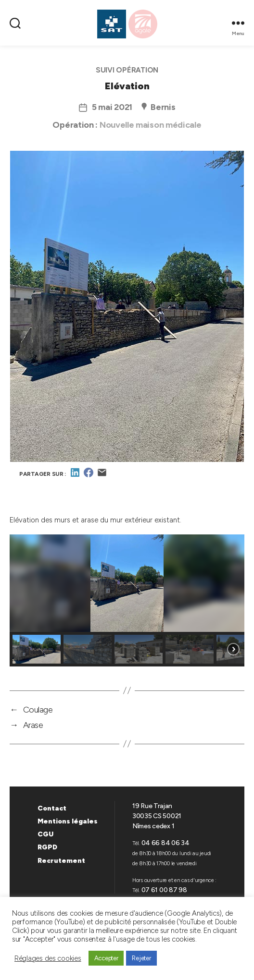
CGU (45, 834)
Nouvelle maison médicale (151, 125)
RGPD (47, 847)
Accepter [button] (106, 958)
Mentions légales (68, 821)
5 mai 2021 (112, 107)
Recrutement (61, 861)
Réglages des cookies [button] (48, 958)
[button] (37, 649)
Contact (52, 808)
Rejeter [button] (141, 958)
